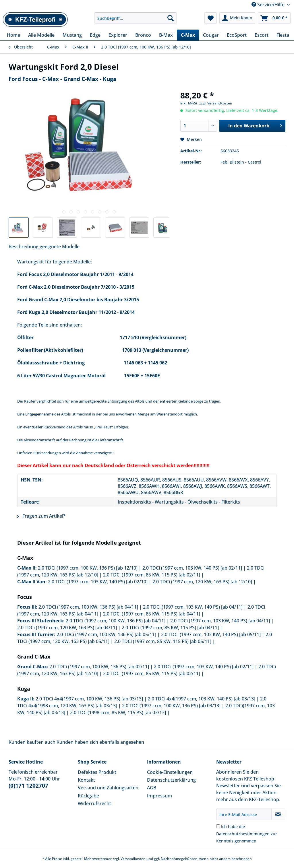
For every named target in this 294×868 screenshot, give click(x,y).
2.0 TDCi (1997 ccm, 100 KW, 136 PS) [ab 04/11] (88, 607)
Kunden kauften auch (32, 742)
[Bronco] (143, 35)
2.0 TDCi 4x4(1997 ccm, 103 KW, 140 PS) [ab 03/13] (202, 699)
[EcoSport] (237, 35)
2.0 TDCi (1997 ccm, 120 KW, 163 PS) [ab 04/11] (67, 628)
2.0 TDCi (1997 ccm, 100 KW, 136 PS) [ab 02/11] (99, 667)
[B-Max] (166, 35)
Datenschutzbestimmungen (243, 834)
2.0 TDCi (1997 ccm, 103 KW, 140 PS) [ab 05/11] (211, 634)
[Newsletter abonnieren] (278, 814)
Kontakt (86, 780)
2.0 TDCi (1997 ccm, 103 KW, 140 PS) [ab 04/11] (193, 607)
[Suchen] (171, 18)
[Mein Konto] (237, 18)
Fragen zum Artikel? (41, 516)
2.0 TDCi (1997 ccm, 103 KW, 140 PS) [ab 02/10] (98, 582)
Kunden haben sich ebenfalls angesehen (100, 742)
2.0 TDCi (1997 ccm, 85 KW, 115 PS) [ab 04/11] (152, 614)
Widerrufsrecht (94, 803)
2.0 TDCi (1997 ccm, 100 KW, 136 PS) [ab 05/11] (106, 634)
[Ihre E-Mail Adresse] (244, 814)
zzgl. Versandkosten (216, 103)
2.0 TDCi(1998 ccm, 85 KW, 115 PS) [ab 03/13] (118, 712)
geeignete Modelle (60, 246)
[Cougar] (211, 35)
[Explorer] (118, 35)
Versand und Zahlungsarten (108, 788)
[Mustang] (72, 35)
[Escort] (262, 35)
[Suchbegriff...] (136, 18)
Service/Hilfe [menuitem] (269, 5)
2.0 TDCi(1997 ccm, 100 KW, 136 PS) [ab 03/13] (171, 706)
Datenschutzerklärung (171, 780)
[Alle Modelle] (41, 35)
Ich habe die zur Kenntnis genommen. (247, 834)
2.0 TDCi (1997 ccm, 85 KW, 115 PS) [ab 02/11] (152, 575)
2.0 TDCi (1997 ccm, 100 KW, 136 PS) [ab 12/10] (88, 568)
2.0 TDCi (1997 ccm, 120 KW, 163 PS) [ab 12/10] (202, 582)
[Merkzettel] (211, 18)
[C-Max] (188, 35)
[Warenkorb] (274, 18)
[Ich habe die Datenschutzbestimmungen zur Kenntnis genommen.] (218, 826)
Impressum (159, 796)
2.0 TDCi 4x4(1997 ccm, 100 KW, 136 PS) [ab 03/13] (89, 699)
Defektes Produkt (97, 772)
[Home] (13, 35)
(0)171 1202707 (28, 786)
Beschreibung (24, 246)
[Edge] (95, 35)
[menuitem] (136, 21)
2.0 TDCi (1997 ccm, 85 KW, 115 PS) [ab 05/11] (163, 641)
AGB (152, 788)
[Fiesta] (283, 35)
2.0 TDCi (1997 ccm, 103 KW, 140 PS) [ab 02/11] (192, 568)
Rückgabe (88, 796)
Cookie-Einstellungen (170, 772)
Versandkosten (133, 859)
